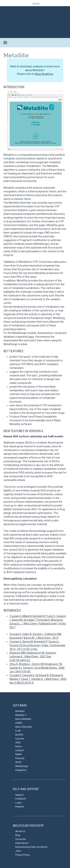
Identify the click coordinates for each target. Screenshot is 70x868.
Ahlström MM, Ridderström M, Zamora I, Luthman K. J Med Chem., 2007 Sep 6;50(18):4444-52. (33, 657)
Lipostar (20, 739)
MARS (19, 754)
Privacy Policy (22, 855)
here (31, 337)
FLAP (18, 731)
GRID (18, 743)
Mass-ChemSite (24, 727)
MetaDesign (22, 766)
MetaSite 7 (21, 715)
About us (20, 831)
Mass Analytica (44, 74)
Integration (21, 770)
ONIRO (19, 723)
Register (20, 807)
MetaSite (20, 711)
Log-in (19, 803)
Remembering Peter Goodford (31, 847)
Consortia (21, 839)
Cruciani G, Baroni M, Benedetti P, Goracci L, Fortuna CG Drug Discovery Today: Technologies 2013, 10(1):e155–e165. (37, 645)
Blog (18, 835)
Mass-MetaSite (23, 719)
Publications (22, 843)
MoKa (18, 746)
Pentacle (20, 758)
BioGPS (19, 735)
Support (19, 795)
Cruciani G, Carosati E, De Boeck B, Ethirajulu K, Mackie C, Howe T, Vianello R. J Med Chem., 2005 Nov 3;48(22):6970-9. (38, 679)
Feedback (21, 799)
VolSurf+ (20, 750)
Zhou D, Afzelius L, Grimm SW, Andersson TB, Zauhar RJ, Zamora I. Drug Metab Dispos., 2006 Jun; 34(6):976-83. (37, 668)
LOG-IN (36, 4)
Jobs (18, 851)
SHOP (18, 762)
